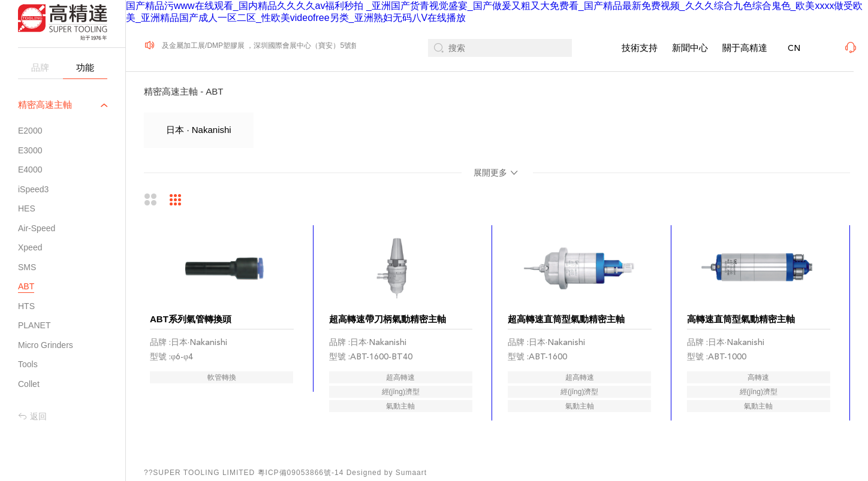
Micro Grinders (46, 345)
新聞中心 (690, 48)
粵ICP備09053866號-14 (301, 473)
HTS (26, 306)
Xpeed (30, 247)
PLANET (34, 325)
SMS (27, 267)
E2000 (30, 131)
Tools (28, 364)
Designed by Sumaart (387, 473)
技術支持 (640, 48)
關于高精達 (745, 48)
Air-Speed (37, 228)
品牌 (40, 67)
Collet (29, 384)
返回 (32, 416)
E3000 (30, 150)
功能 (85, 67)
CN (794, 48)
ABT (26, 286)
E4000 (30, 170)
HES (27, 208)
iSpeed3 (33, 189)
